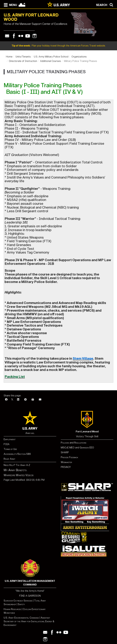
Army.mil (30, 433)
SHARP (65, 452)
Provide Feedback (69, 457)
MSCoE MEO (68, 448)
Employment (10, 439)
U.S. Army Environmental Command (21, 618)
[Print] (33, 400)
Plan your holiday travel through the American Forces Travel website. (59, 46)
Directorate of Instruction (23, 61)
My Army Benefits (15, 470)
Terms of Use (10, 449)
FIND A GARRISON (30, 596)
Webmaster (66, 462)
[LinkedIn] (18, 400)
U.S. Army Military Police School (51, 57)
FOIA (7, 444)
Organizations (79, 57)
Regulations (80, 443)
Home (9, 57)
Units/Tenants (23, 57)
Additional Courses (51, 61)
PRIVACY (66, 467)
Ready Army (9, 459)
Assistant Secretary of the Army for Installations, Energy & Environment (29, 621)
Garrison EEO (87, 448)
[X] (12, 400)
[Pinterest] (25, 400)
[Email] (40, 400)
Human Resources (12, 609)
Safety (21, 604)
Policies (65, 443)
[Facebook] (6, 400)
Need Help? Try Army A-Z (17, 465)
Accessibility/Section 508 (17, 454)
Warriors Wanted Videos (19, 475)
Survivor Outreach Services (18, 601)
